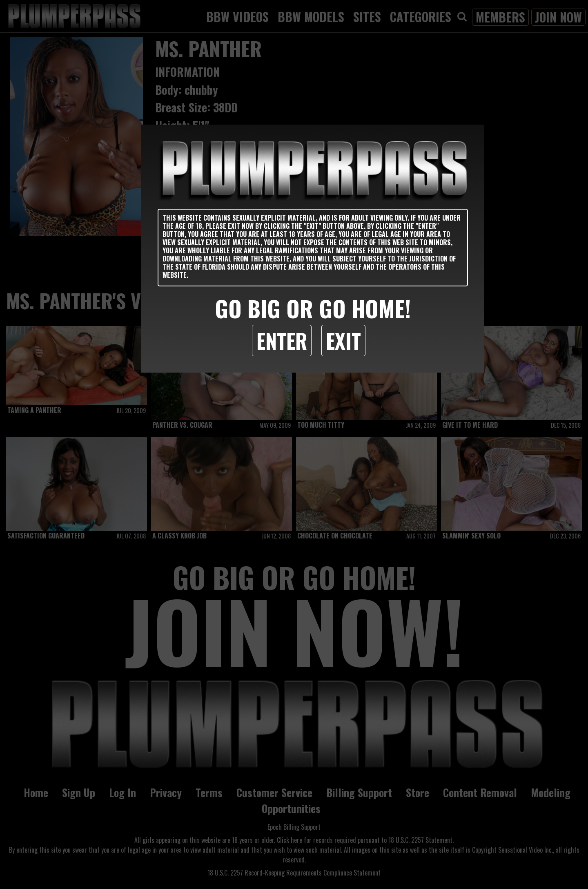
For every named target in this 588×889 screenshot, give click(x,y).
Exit (343, 340)
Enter (282, 340)
